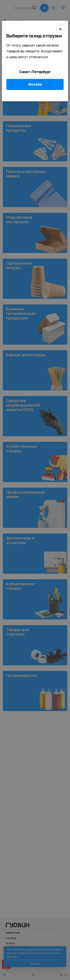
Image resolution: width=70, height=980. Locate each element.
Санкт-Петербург (35, 72)
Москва (35, 84)
